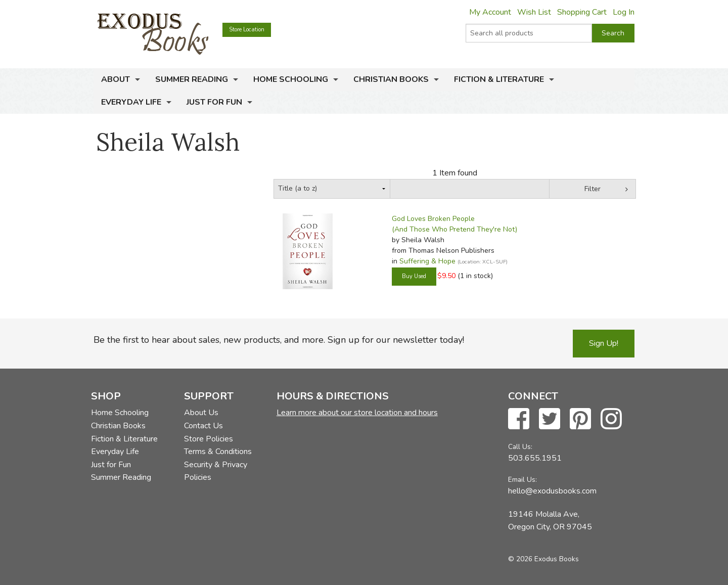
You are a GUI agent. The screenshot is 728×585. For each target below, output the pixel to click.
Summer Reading (192, 79)
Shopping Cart (582, 12)
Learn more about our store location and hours (357, 413)
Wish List (534, 12)
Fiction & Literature (499, 79)
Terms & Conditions (218, 452)
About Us (201, 413)
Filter (593, 189)
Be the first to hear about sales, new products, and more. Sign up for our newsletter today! (279, 340)
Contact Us (203, 426)
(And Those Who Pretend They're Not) (454, 229)
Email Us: (522, 480)
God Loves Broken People (433, 219)
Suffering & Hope (427, 261)
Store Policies (209, 439)
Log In (624, 12)
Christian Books (391, 79)
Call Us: (520, 447)
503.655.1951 (535, 458)
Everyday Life (131, 102)
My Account (490, 12)
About (116, 79)
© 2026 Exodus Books (543, 559)
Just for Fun (214, 102)
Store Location (247, 30)
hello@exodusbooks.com (552, 491)
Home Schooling (291, 79)
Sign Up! (604, 343)
